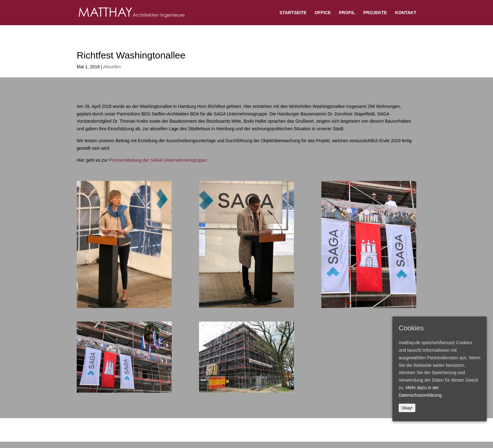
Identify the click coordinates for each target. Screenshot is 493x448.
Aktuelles (112, 67)
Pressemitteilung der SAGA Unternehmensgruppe (158, 160)
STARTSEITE (293, 13)
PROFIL (347, 13)
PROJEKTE (375, 13)
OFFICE (323, 13)
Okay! (407, 408)
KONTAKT (406, 13)
